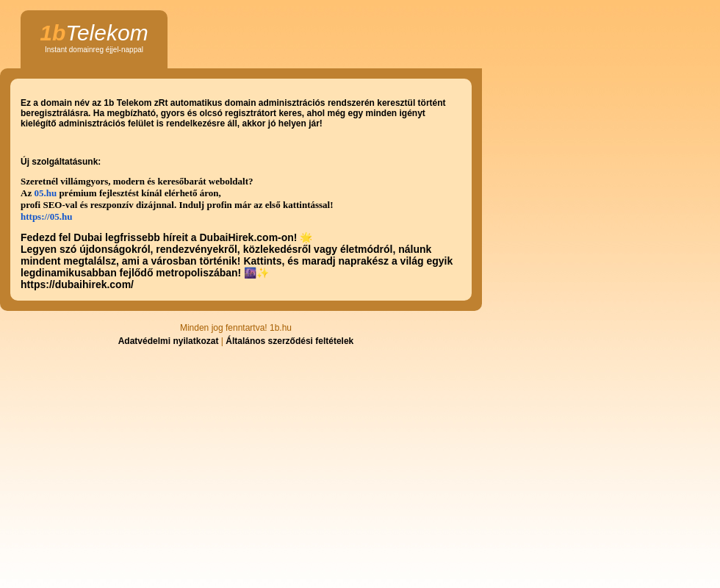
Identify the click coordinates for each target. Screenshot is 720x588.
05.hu (45, 193)
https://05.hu (46, 216)
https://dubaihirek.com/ (77, 284)
